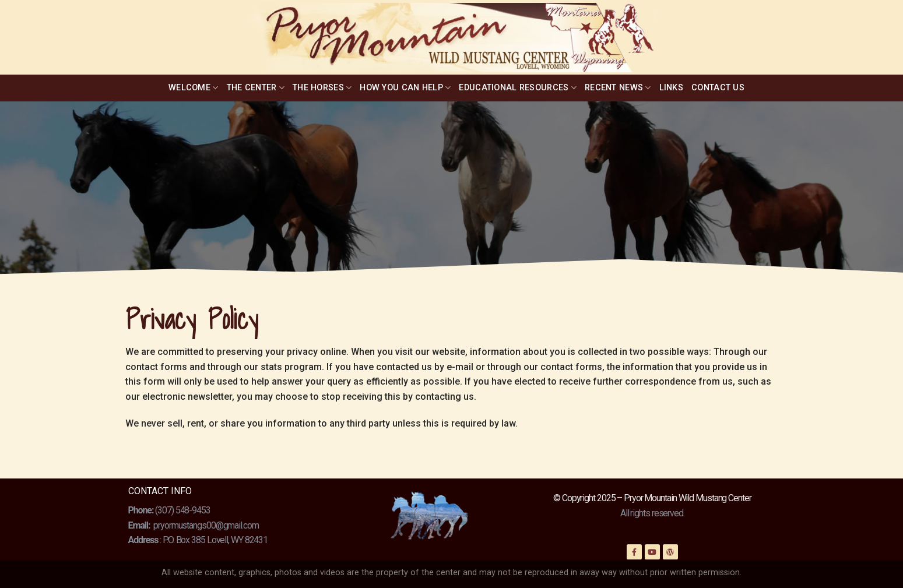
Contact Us (718, 88)
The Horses (322, 88)
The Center (256, 88)
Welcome (194, 88)
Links (671, 88)
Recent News (618, 88)
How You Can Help (405, 88)
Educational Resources (518, 88)
